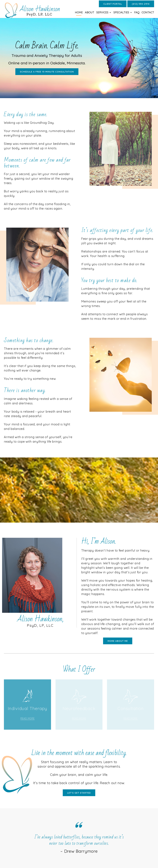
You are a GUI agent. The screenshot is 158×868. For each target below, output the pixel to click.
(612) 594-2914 (141, 4)
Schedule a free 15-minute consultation (47, 72)
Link (27, 713)
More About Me (118, 641)
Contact (148, 13)
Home (79, 13)
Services (102, 13)
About (90, 13)
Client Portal (113, 4)
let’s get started (79, 793)
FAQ (137, 13)
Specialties (121, 13)
